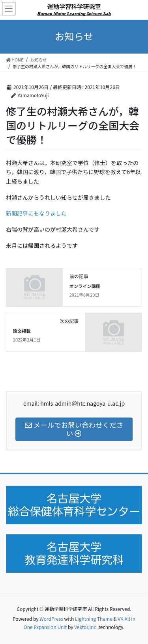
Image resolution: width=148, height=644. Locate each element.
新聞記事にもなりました (36, 213)
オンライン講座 (85, 286)
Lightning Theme (94, 619)
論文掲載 (22, 331)
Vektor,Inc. (86, 627)
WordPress (51, 619)
